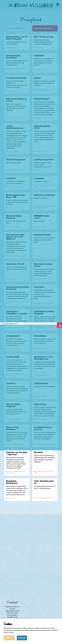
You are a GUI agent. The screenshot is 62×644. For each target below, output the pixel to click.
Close (59, 325)
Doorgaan (22, 638)
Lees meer (9, 638)
